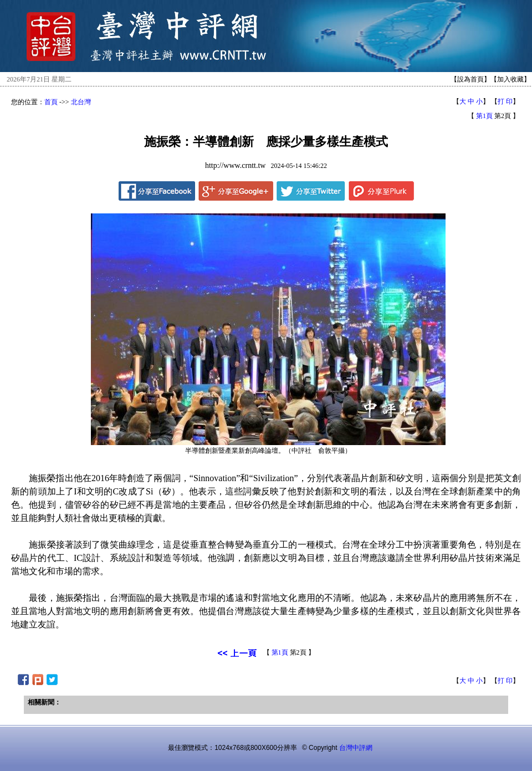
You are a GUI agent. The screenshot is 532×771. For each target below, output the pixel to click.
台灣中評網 (356, 748)
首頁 (51, 102)
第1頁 (484, 116)
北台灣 (81, 102)
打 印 (505, 101)
